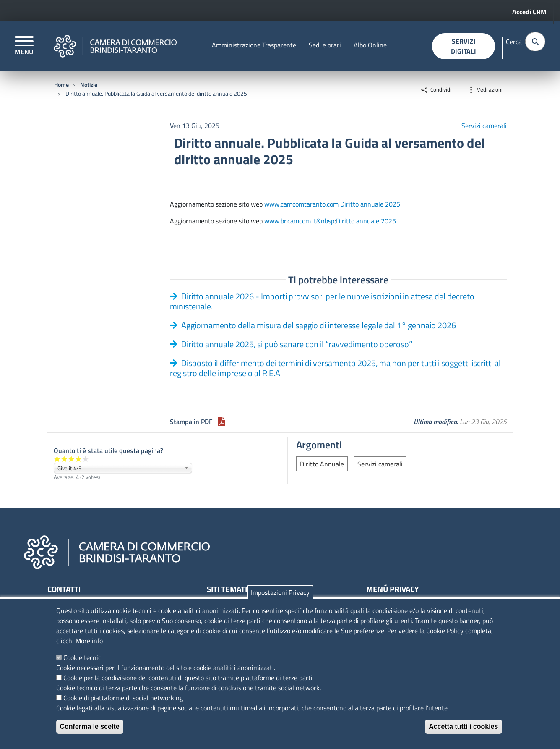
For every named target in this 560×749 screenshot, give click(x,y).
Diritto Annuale (322, 464)
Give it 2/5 (64, 459)
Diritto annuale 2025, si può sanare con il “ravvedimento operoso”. (297, 344)
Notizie (89, 85)
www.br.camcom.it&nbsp (299, 221)
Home (61, 85)
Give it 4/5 (79, 459)
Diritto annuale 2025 (370, 204)
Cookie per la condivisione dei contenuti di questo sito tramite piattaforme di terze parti (188, 678)
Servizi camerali (484, 126)
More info (89, 641)
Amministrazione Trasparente (254, 45)
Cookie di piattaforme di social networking (123, 698)
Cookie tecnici (83, 657)
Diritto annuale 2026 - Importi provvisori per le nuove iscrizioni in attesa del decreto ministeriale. (322, 301)
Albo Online (370, 45)
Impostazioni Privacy (280, 592)
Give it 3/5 (72, 459)
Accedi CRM (529, 12)
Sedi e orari (325, 45)
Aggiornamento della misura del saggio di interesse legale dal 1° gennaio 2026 (319, 325)
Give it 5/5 (86, 459)
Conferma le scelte (90, 727)
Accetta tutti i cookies (463, 727)
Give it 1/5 (57, 459)
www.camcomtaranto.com (301, 204)
